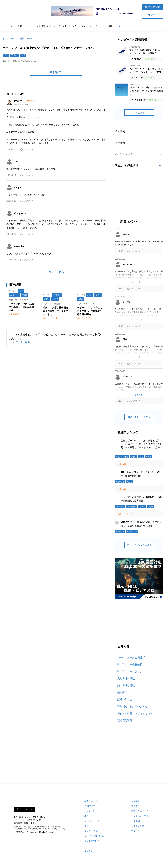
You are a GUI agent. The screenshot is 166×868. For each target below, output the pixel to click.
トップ (9, 26)
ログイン (153, 15)
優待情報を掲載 (126, 685)
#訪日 (141, 457)
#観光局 (142, 507)
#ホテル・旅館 (122, 457)
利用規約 (136, 821)
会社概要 (136, 801)
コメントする (56, 272)
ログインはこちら (20, 342)
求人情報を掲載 (126, 678)
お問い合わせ (124, 699)
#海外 (6, 55)
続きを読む (56, 72)
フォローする (27, 809)
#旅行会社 (120, 482)
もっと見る (139, 113)
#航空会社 (57, 295)
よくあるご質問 (139, 826)
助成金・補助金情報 (126, 165)
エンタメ (89, 851)
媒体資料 (122, 692)
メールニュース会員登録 (131, 657)
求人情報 (120, 132)
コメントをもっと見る (139, 417)
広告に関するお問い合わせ (132, 706)
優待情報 (120, 143)
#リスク (15, 55)
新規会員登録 (153, 7)
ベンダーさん (60, 26)
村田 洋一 (19, 101)
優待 (110, 26)
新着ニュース (24, 26)
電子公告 (136, 831)
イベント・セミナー (92, 26)
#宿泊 (149, 457)
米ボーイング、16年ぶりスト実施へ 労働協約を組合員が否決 (90, 311)
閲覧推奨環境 (124, 720)
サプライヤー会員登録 (130, 664)
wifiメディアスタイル (94, 836)
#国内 (130, 482)
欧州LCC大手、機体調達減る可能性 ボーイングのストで (56, 311)
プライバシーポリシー (142, 816)
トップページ (9, 38)
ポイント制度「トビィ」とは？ (135, 713)
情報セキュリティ (140, 811)
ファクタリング (92, 841)
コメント (18, 314)
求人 (74, 26)
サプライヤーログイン (130, 671)
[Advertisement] (139, 198)
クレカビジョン (92, 831)
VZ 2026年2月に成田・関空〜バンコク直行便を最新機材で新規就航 (146, 91)
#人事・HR (15, 295)
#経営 (23, 55)
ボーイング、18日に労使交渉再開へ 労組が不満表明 (22, 307)
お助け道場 (42, 26)
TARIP (87, 846)
